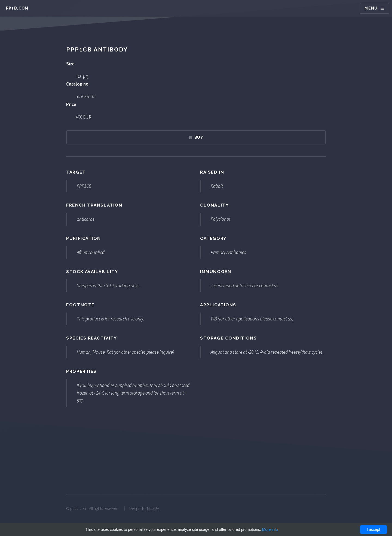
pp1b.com (17, 8)
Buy (199, 137)
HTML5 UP (151, 508)
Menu (371, 8)
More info (270, 529)
